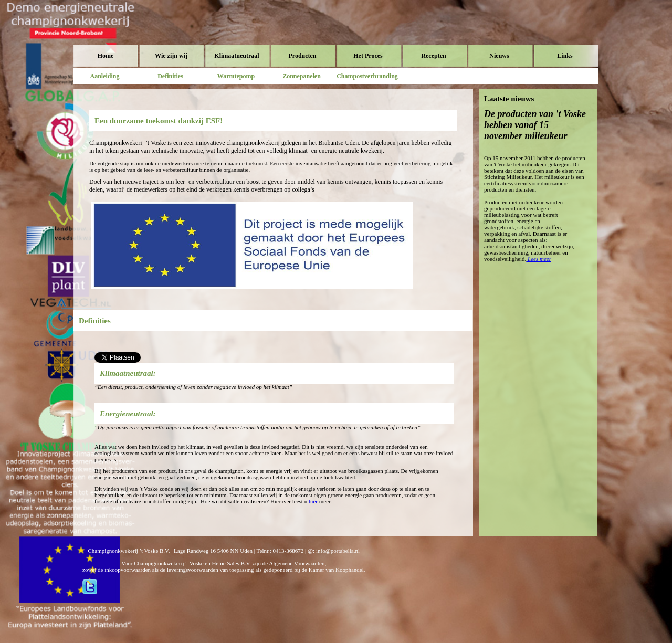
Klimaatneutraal (237, 56)
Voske (118, 31)
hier (313, 501)
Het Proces (368, 56)
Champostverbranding (367, 76)
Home (106, 56)
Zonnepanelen (302, 76)
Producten (302, 56)
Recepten (433, 56)
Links (565, 56)
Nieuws (499, 56)
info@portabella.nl (338, 551)
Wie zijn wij (171, 56)
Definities (170, 76)
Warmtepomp (236, 76)
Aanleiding (104, 76)
